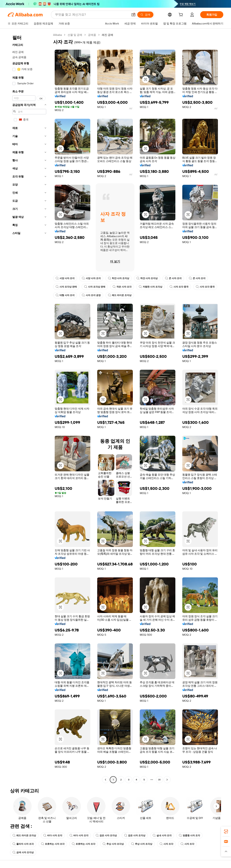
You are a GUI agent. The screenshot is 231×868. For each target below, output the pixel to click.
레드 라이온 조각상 (120, 295)
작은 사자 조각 (122, 287)
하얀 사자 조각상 (119, 278)
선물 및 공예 (75, 35)
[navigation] (29, 408)
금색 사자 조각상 (23, 852)
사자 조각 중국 (179, 287)
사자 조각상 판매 (66, 287)
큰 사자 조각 (173, 278)
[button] (133, 15)
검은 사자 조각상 (106, 835)
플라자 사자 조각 (23, 844)
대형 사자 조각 (65, 295)
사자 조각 (166, 844)
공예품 (92, 35)
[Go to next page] (167, 780)
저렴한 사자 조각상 (151, 287)
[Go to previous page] (105, 780)
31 (159, 780)
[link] (226, 831)
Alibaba (57, 35)
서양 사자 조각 (65, 278)
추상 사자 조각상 (113, 844)
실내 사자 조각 (162, 835)
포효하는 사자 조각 (53, 844)
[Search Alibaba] (92, 15)
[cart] (182, 15)
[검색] (145, 15)
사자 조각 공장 (91, 295)
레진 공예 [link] (108, 35)
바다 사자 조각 (53, 835)
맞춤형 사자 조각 (189, 835)
